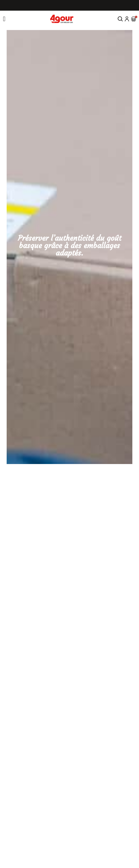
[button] (120, 19)
